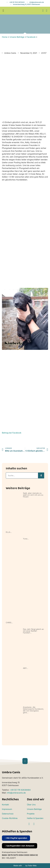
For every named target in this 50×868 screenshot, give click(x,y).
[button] (3, 11)
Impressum (7, 809)
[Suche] (41, 475)
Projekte (31, 814)
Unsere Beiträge (17, 37)
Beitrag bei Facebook (12, 433)
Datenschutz (8, 814)
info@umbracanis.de (16, 793)
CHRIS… (9, 623)
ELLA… (9, 532)
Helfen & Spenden (35, 818)
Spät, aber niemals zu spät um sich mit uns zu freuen (33, 495)
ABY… (26, 668)
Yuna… (26, 539)
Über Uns (31, 805)
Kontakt (5, 805)
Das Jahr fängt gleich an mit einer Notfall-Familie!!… (33, 631)
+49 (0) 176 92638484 (20, 790)
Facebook (31, 37)
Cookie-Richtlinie (10, 818)
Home (5, 37)
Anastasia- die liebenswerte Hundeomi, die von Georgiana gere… (33, 710)
